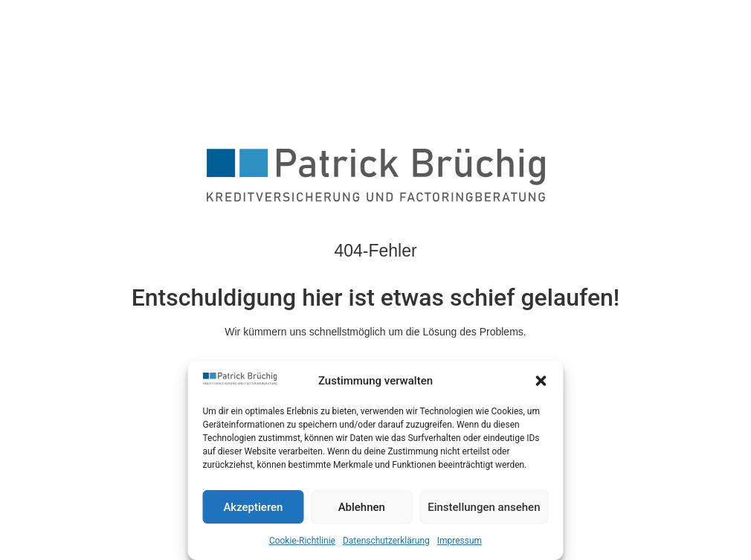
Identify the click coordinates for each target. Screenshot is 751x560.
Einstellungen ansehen (484, 507)
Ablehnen (362, 507)
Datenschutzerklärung (386, 541)
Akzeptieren (253, 507)
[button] (541, 381)
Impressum (460, 541)
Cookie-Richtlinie (302, 541)
